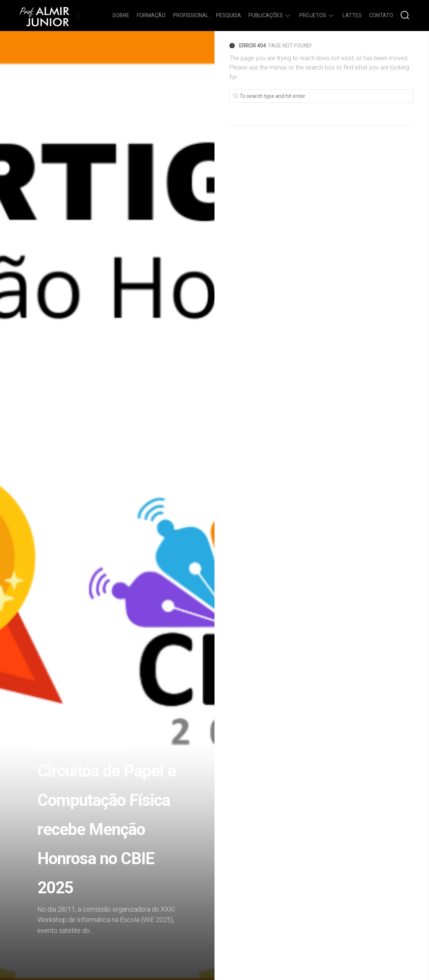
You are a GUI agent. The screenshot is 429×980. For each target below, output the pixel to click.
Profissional (191, 15)
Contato (381, 15)
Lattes (352, 15)
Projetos (313, 15)
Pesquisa (229, 15)
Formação (151, 15)
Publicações (266, 15)
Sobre (121, 15)
